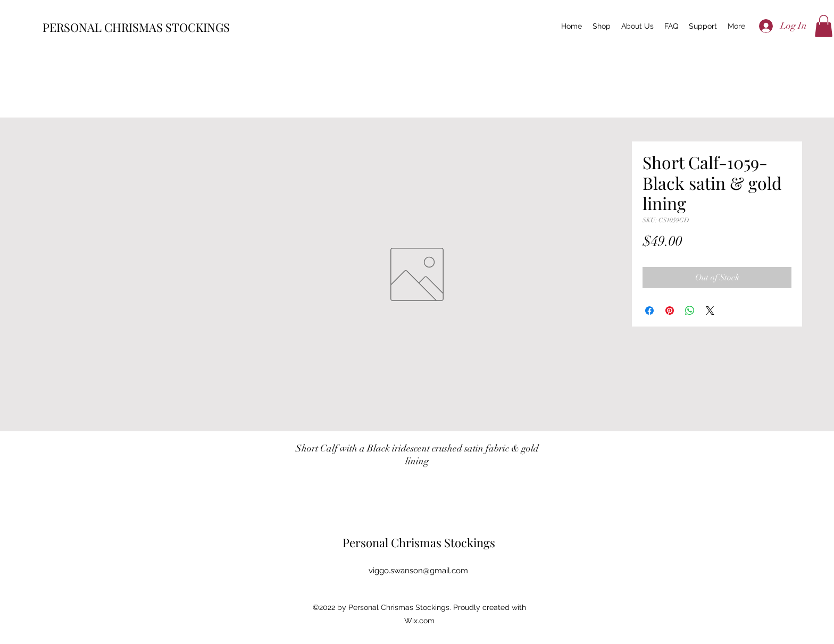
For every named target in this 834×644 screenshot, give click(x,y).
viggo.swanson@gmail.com (418, 571)
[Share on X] (710, 311)
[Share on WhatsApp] (690, 311)
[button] (824, 26)
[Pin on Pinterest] (670, 311)
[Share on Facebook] (649, 311)
